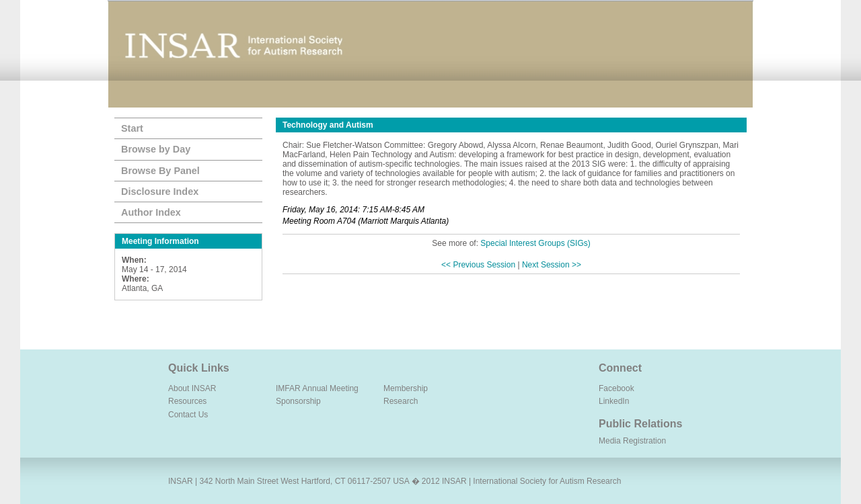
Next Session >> (552, 265)
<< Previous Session (478, 265)
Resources (187, 401)
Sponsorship (298, 401)
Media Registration (632, 441)
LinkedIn (614, 401)
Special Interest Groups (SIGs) (535, 243)
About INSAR (192, 388)
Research (401, 401)
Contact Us (188, 415)
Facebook (616, 388)
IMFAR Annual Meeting (317, 388)
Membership (406, 388)
